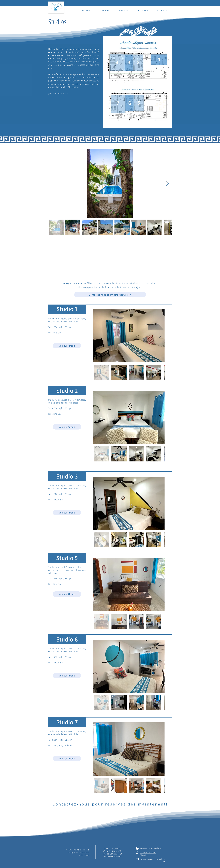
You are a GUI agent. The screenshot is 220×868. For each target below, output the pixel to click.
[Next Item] (167, 184)
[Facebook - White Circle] (137, 848)
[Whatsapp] (137, 853)
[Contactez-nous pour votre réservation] (110, 295)
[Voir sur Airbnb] (67, 346)
